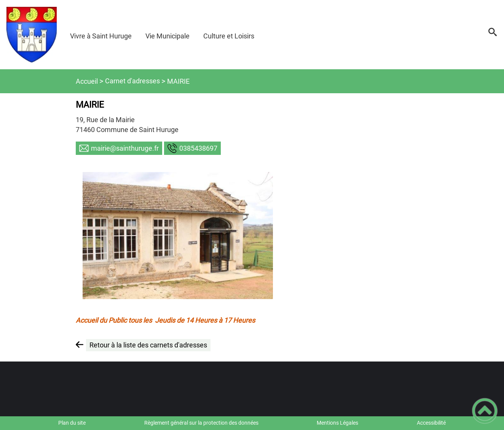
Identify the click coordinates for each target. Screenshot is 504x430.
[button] (493, 35)
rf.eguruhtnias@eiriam (125, 148)
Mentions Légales (337, 423)
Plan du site (72, 423)
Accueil (87, 81)
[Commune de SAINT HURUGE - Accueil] (32, 35)
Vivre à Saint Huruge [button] (101, 36)
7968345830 (198, 148)
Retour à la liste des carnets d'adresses (148, 345)
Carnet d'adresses (132, 81)
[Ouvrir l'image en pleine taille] (178, 236)
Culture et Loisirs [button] (229, 36)
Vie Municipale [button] (167, 36)
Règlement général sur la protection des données (201, 423)
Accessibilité (431, 423)
